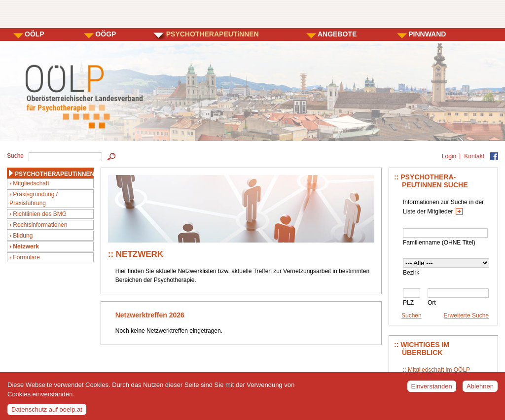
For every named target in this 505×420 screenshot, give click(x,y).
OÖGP (106, 34)
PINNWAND (427, 34)
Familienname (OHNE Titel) (439, 243)
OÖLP (35, 34)
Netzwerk (26, 246)
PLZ (408, 303)
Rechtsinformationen (40, 225)
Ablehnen (480, 389)
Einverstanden (432, 389)
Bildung (23, 236)
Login (449, 156)
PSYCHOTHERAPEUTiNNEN (213, 34)
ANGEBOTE (337, 34)
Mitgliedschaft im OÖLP (439, 370)
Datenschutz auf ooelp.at (47, 412)
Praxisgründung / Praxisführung (34, 199)
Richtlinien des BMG (40, 214)
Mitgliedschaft (31, 183)
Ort (432, 303)
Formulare (26, 257)
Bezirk (411, 273)
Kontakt (474, 156)
